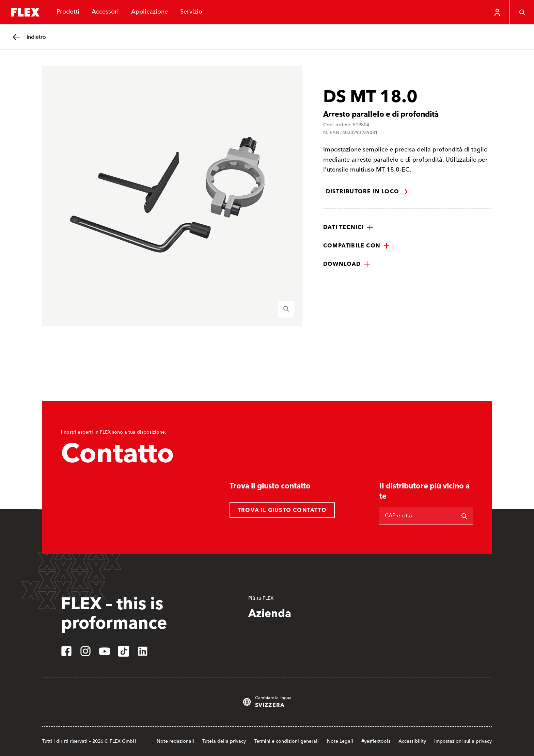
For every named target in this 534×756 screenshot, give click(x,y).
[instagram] (85, 651)
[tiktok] (124, 651)
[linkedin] (143, 651)
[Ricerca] (464, 516)
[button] (348, 227)
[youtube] (105, 651)
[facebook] (66, 651)
